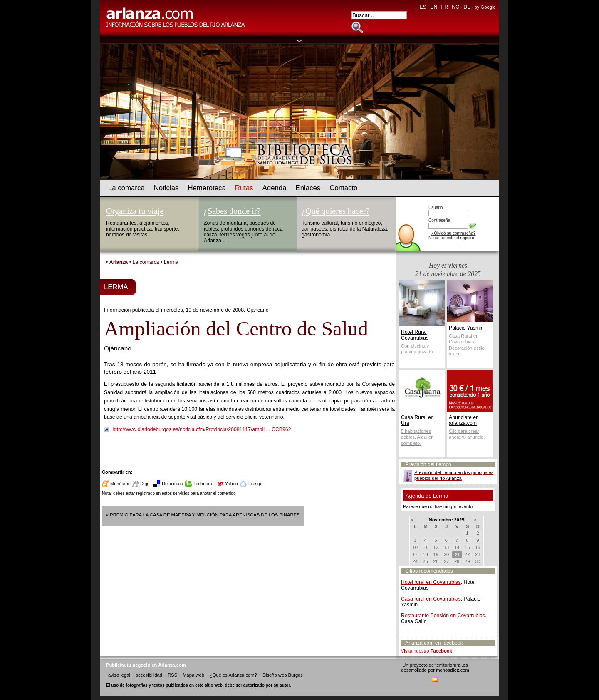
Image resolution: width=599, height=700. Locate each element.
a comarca (126, 188)
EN (434, 7)
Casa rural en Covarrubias (431, 599)
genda (275, 188)
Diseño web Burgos (283, 675)
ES (423, 7)
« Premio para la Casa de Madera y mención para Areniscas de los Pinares (203, 515)
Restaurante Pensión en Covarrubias (443, 616)
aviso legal (119, 675)
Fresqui (256, 484)
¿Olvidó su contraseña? (453, 233)
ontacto (343, 188)
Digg (145, 484)
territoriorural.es (451, 665)
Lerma (171, 262)
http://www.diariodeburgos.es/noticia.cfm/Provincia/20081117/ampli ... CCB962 (202, 429)
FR (445, 7)
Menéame (120, 484)
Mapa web (193, 675)
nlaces (308, 188)
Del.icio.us (172, 484)
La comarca (146, 262)
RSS (172, 675)
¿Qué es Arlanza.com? (233, 675)
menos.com (453, 670)
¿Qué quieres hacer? (335, 211)
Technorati (204, 484)
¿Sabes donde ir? (232, 211)
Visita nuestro (427, 651)
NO (455, 7)
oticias (166, 188)
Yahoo (231, 484)
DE (467, 7)
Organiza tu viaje (135, 211)
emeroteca (207, 188)
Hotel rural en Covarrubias (431, 582)
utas (244, 188)
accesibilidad (149, 675)
